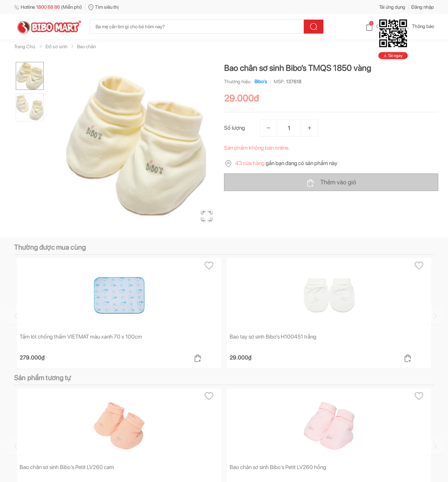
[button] (136, 146)
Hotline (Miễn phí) (48, 7)
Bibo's (259, 81)
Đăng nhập (423, 7)
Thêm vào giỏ (331, 183)
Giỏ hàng (380, 26)
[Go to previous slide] (15, 316)
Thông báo (417, 26)
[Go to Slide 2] (30, 107)
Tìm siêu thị (103, 7)
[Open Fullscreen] (207, 215)
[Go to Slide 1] (30, 76)
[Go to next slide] (435, 316)
